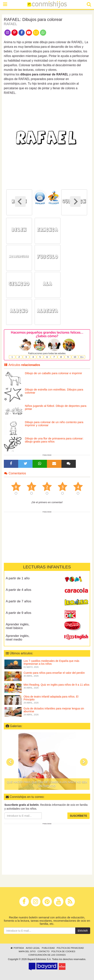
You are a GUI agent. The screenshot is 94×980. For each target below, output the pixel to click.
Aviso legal (33, 948)
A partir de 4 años (18, 590)
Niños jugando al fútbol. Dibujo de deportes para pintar (56, 407)
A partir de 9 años (18, 613)
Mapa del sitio (27, 951)
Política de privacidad (70, 948)
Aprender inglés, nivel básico (18, 626)
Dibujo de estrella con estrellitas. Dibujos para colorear (54, 391)
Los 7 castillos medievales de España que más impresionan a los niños (51, 662)
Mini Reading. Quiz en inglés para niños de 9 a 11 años (56, 685)
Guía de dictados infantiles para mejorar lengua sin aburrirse (54, 710)
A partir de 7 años (18, 601)
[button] (10, 762)
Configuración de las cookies (47, 955)
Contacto (44, 951)
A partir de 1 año (18, 578)
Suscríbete (78, 816)
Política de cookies (63, 951)
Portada (17, 948)
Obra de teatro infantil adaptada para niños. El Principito (51, 698)
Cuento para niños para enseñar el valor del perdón (54, 673)
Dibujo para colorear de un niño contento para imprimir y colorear (54, 424)
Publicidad (48, 948)
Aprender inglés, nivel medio (18, 638)
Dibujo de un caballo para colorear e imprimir (53, 373)
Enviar (83, 931)
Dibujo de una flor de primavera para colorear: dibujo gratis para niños (54, 440)
